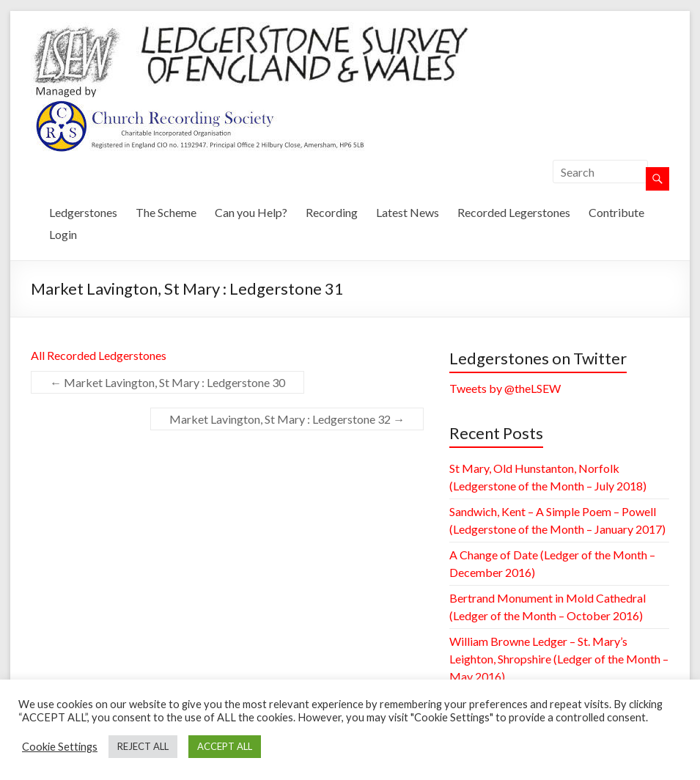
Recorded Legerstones (514, 212)
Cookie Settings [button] (60, 747)
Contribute (616, 212)
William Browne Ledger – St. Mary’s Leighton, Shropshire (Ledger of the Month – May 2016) (559, 659)
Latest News (408, 212)
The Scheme (166, 212)
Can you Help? (251, 212)
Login (63, 234)
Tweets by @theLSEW (505, 388)
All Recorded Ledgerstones (99, 355)
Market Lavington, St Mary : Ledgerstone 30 (167, 382)
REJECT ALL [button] (143, 746)
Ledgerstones (83, 212)
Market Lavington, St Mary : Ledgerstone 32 (287, 419)
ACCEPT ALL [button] (225, 746)
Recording (332, 212)
